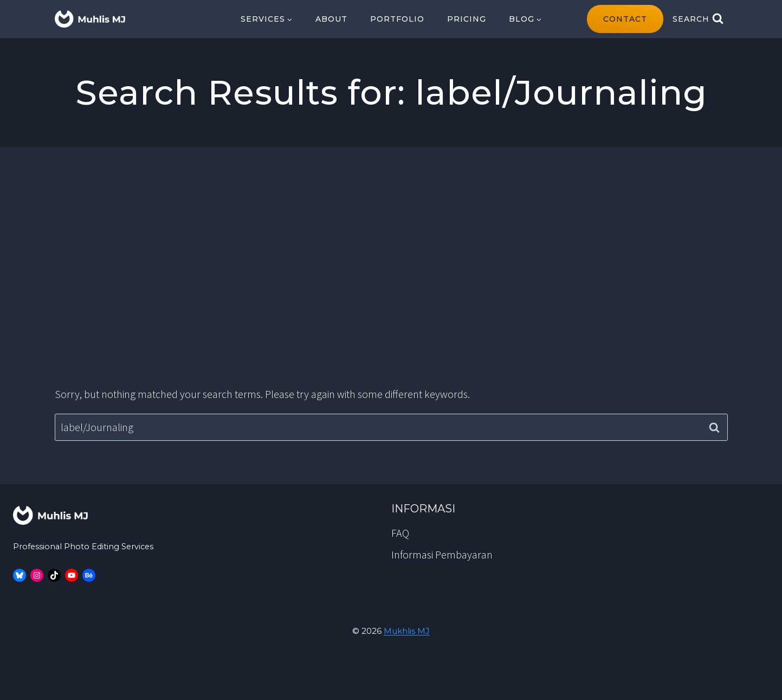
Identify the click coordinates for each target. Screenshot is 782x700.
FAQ (400, 533)
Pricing (467, 19)
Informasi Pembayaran (442, 554)
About (331, 19)
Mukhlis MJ (407, 631)
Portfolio (397, 19)
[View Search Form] (698, 19)
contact (625, 19)
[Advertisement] (391, 266)
